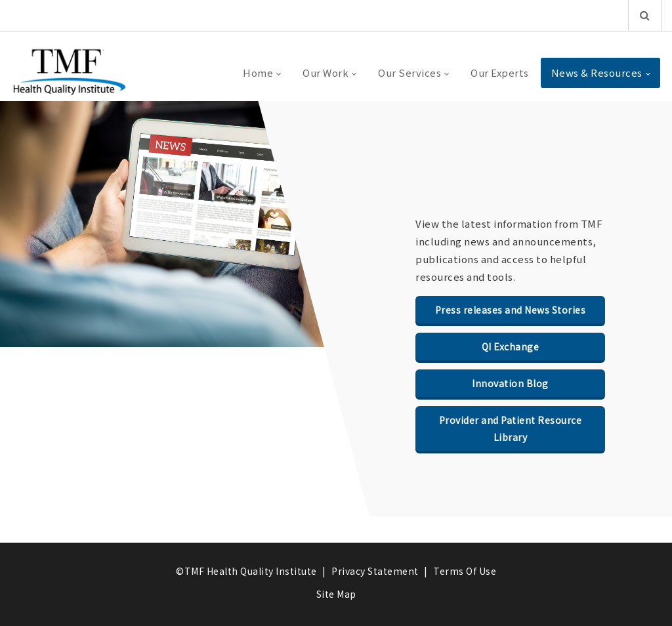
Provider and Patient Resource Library (511, 428)
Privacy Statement (375, 571)
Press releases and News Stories (511, 310)
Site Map (336, 594)
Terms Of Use (465, 571)
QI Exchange (511, 346)
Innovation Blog (510, 383)
